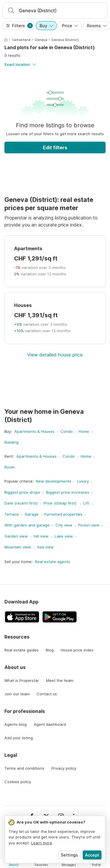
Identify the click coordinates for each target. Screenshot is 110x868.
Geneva (41, 40)
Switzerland (21, 40)
